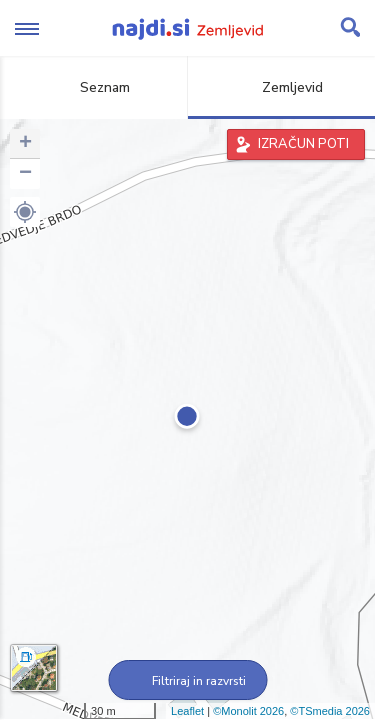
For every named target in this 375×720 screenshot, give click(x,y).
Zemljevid (281, 87)
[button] (25, 212)
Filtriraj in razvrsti (187, 681)
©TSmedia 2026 (330, 711)
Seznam (93, 87)
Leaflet (187, 711)
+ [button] (25, 144)
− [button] (25, 174)
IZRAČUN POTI (303, 144)
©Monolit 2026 (248, 711)
